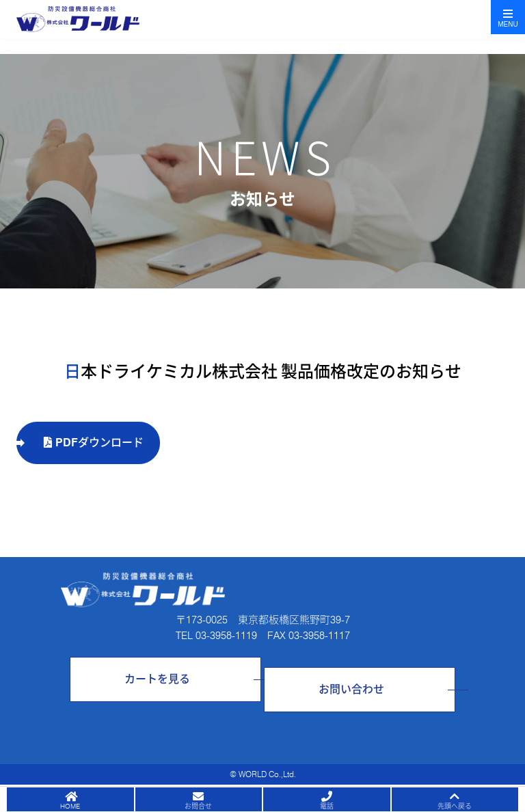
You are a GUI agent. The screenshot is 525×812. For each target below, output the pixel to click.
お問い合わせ (351, 689)
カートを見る (157, 679)
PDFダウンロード (94, 443)
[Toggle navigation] (508, 17)
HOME (70, 806)
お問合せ (198, 806)
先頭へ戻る (455, 806)
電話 (327, 806)
